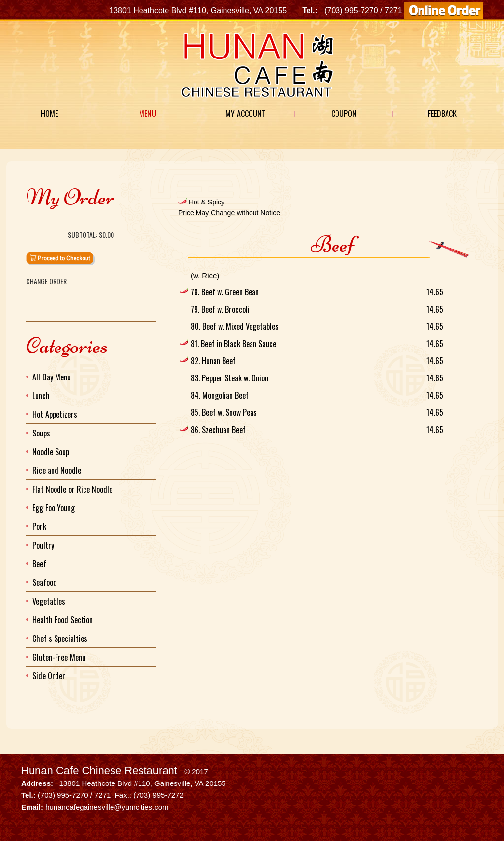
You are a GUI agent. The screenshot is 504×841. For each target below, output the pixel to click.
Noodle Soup (51, 452)
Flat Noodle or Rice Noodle (72, 489)
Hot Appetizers (55, 414)
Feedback (442, 114)
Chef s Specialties (60, 638)
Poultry (43, 545)
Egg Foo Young (54, 508)
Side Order (49, 676)
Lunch (41, 396)
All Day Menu (52, 377)
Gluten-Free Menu (59, 657)
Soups (41, 433)
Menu (148, 114)
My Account (246, 114)
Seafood (45, 582)
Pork (39, 526)
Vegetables (49, 601)
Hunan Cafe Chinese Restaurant (99, 770)
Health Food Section (63, 620)
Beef (39, 564)
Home (49, 114)
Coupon (344, 114)
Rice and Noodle (57, 470)
